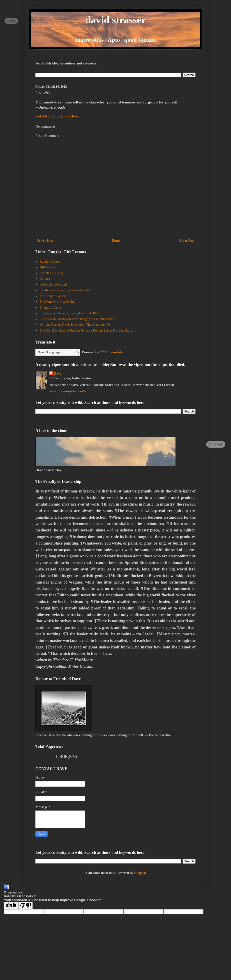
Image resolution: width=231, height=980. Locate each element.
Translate (111, 352)
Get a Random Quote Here (57, 116)
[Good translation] (11, 906)
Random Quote (50, 261)
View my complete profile (68, 391)
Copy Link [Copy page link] (216, 444)
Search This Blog (51, 273)
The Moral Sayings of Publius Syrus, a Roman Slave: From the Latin (86, 330)
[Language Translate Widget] (58, 352)
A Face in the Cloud (53, 284)
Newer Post (45, 240)
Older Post (187, 240)
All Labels (47, 267)
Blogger (140, 873)
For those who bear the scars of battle (65, 290)
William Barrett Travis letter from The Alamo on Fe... (76, 325)
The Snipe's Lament (53, 296)
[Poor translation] (25, 906)
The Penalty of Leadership (58, 302)
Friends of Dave (51, 307)
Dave (58, 373)
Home (116, 240)
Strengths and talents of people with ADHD (69, 313)
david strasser (116, 20)
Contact (45, 279)
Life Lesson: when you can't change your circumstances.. (78, 319)
